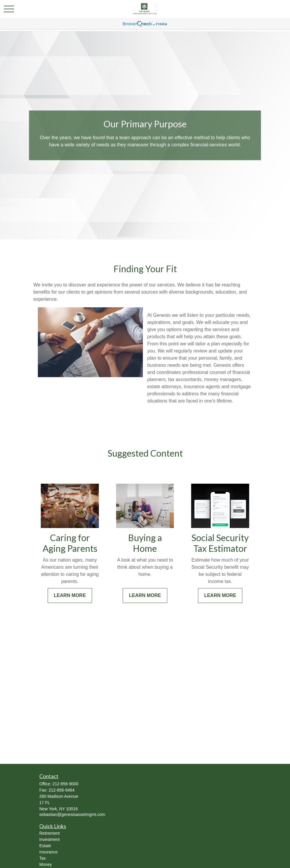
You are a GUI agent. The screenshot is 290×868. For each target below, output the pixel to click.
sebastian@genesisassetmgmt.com (72, 814)
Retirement (49, 833)
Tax (43, 858)
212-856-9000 (65, 784)
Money (46, 864)
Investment (49, 839)
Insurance (48, 852)
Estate (45, 846)
